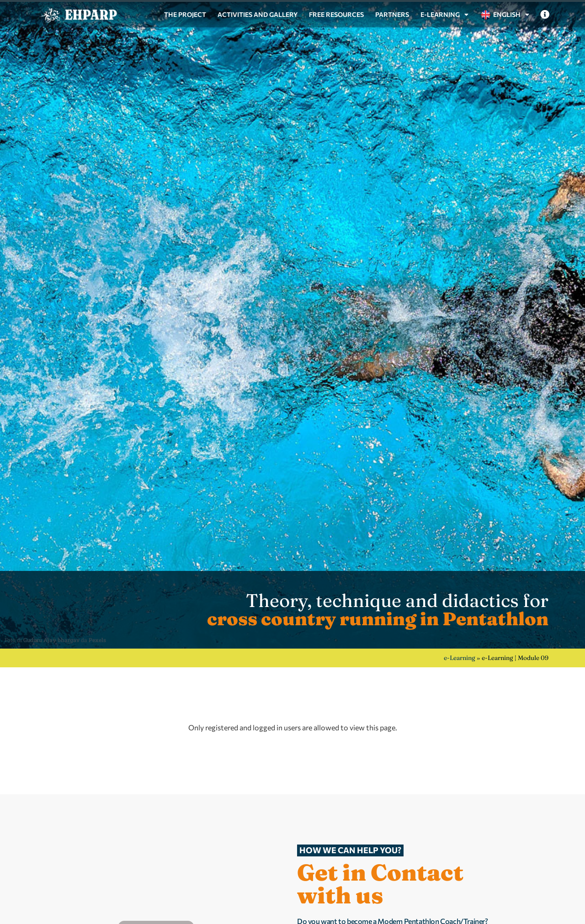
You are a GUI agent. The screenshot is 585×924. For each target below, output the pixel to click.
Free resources (336, 14)
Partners (392, 14)
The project (185, 14)
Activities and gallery (258, 14)
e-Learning (444, 15)
